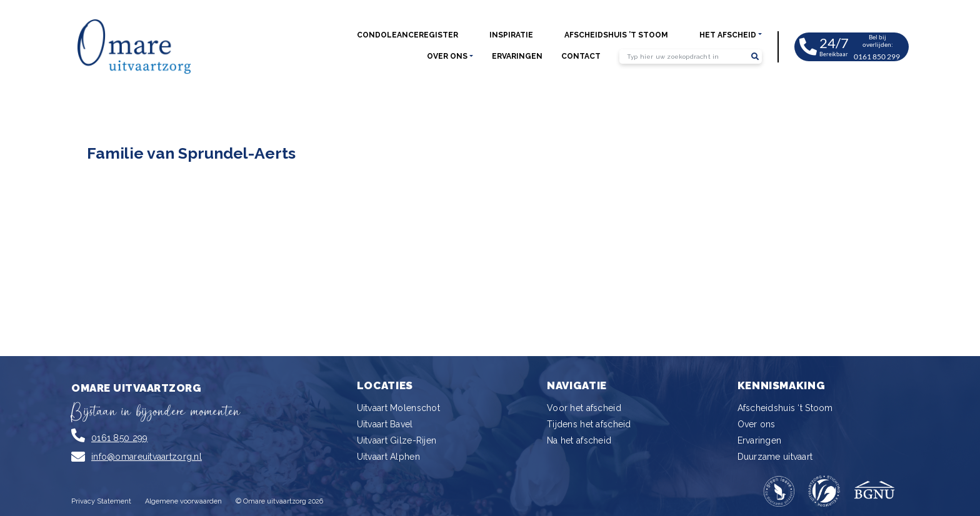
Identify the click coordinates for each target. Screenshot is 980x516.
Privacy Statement (101, 501)
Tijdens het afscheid (589, 424)
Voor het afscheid (584, 408)
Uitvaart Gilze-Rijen (397, 440)
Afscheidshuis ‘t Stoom (785, 408)
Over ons (447, 56)
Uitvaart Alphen (388, 457)
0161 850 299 (119, 438)
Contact (581, 56)
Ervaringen (517, 56)
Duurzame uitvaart (775, 457)
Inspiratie (511, 35)
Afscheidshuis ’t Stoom (616, 35)
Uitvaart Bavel (385, 424)
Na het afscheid (579, 440)
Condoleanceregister (407, 35)
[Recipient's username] (684, 57)
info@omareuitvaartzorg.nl (147, 457)
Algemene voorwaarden (183, 501)
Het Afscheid (728, 35)
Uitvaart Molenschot (398, 408)
